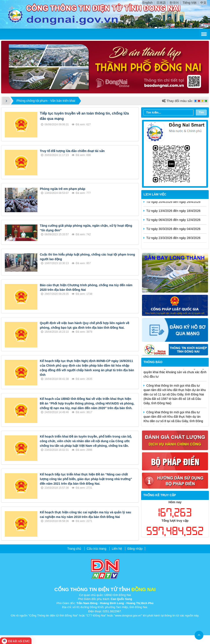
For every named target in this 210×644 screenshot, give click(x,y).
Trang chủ (74, 549)
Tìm (201, 112)
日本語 (161, 3)
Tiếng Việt (190, 3)
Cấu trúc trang (97, 549)
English (147, 3)
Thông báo (153, 362)
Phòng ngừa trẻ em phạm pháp (63, 189)
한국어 (174, 3)
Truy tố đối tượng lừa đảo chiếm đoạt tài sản (72, 151)
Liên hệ (117, 549)
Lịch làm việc (155, 194)
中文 (203, 3)
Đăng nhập (135, 549)
